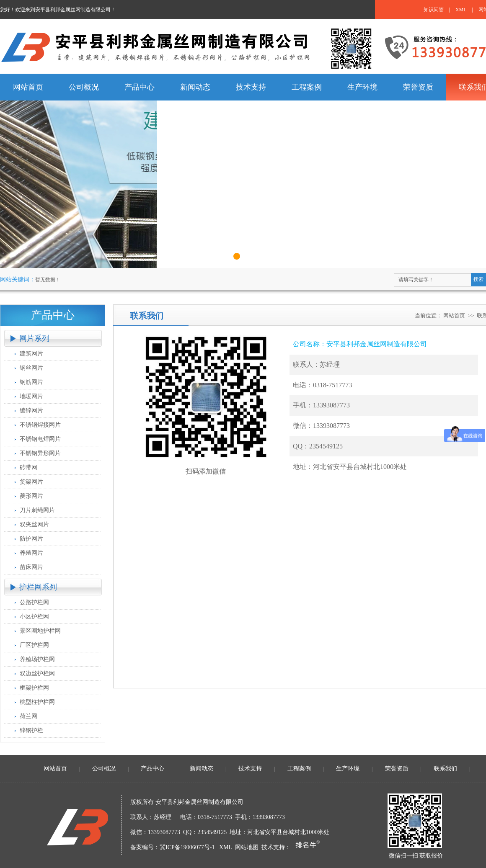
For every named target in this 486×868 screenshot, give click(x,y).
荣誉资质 (397, 769)
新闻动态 (202, 769)
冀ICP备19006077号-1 (187, 847)
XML (461, 10)
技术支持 (250, 769)
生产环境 (348, 769)
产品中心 (153, 769)
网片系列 (34, 338)
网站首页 (454, 316)
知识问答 (434, 10)
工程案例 (299, 769)
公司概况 (104, 769)
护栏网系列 (38, 587)
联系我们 (445, 769)
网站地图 (247, 847)
